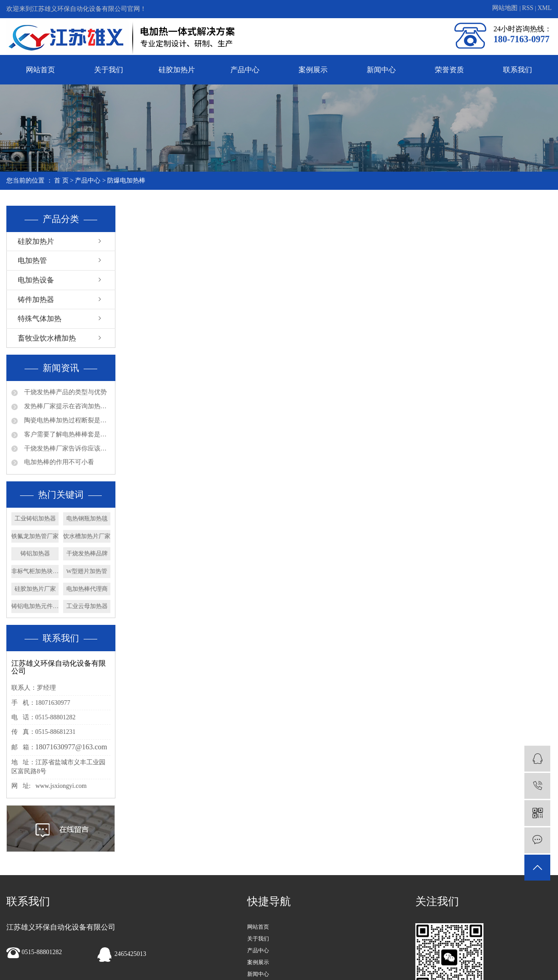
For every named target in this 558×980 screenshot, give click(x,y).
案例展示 (313, 70)
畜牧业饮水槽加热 (47, 338)
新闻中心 (381, 70)
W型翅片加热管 (87, 571)
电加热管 (32, 260)
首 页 (61, 181)
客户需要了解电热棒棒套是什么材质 (66, 434)
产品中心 (245, 70)
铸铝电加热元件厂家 (35, 606)
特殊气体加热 (40, 319)
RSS (528, 8)
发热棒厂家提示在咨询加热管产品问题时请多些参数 (66, 406)
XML (545, 8)
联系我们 (518, 70)
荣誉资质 (449, 70)
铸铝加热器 (35, 553)
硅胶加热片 (177, 70)
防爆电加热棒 (126, 181)
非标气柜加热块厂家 (35, 571)
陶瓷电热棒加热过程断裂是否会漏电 (66, 420)
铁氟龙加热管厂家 (35, 536)
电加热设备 (36, 280)
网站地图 (506, 8)
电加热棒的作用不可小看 (58, 462)
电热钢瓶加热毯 (87, 518)
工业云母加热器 (87, 606)
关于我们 (109, 70)
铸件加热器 (36, 299)
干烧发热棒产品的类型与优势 (65, 392)
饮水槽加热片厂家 (87, 536)
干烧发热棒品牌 (87, 553)
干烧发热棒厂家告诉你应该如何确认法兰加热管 (66, 448)
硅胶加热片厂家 (35, 589)
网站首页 (40, 70)
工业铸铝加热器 (35, 518)
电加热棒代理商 (87, 589)
